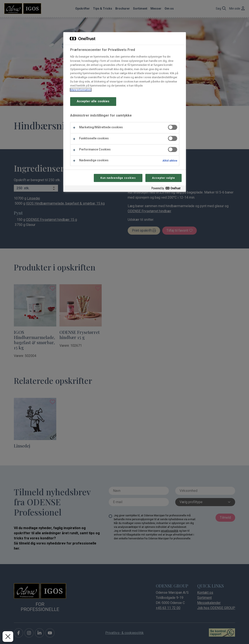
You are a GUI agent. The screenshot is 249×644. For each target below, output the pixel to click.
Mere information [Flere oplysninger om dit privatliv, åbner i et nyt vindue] (81, 90)
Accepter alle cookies (93, 101)
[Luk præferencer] (8, 637)
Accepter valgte (163, 178)
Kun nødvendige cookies (118, 178)
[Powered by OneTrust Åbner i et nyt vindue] (168, 189)
